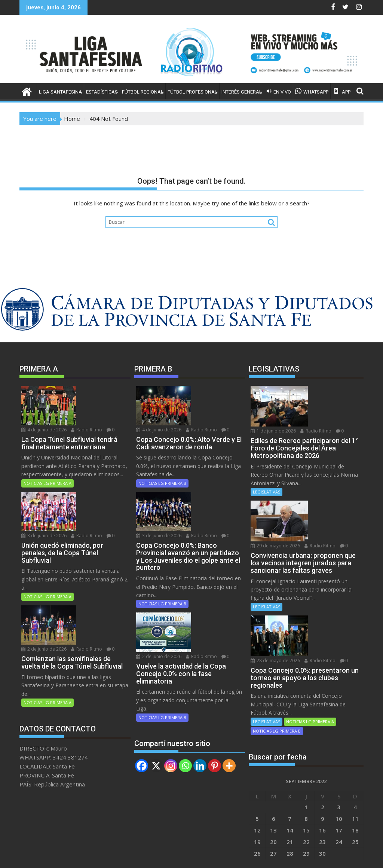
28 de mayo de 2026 (329, 585)
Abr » (261, 815)
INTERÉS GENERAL (242, 92)
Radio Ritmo (88, 399)
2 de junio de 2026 (96, 563)
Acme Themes (265, 856)
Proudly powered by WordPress (142, 856)
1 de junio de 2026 (327, 390)
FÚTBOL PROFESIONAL (192, 92)
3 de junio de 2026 (96, 473)
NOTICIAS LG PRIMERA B (162, 460)
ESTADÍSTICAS (102, 92)
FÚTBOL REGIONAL (143, 92)
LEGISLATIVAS (266, 474)
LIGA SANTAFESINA (60, 92)
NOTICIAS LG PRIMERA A (48, 460)
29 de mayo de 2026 (329, 487)
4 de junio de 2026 (96, 390)
